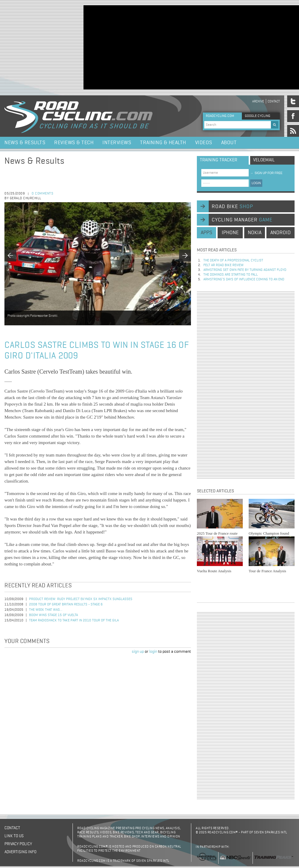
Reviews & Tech (74, 143)
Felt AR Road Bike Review (224, 265)
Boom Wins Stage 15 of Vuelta (53, 615)
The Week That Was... (46, 610)
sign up (138, 652)
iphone (230, 233)
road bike (232, 207)
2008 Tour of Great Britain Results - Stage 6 (66, 605)
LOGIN (256, 183)
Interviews (117, 143)
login (153, 652)
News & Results (25, 143)
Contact (274, 101)
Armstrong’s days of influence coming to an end (244, 279)
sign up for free (266, 173)
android (280, 233)
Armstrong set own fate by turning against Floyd (245, 270)
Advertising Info (20, 852)
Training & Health (163, 143)
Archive (258, 101)
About (229, 143)
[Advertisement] (169, 47)
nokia (255, 233)
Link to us (14, 836)
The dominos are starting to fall (231, 275)
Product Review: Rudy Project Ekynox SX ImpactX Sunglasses (81, 599)
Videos (204, 143)
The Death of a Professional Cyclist (233, 261)
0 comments (42, 194)
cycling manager (242, 220)
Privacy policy (18, 844)
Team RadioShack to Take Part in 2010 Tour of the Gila (74, 621)
